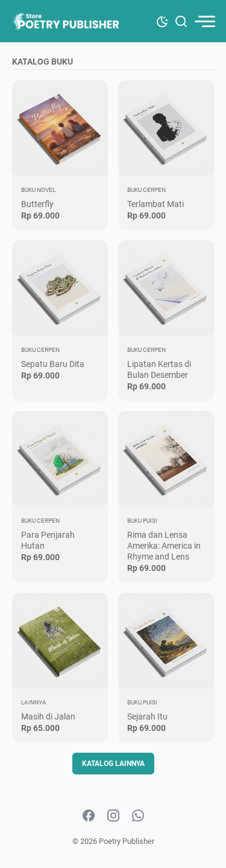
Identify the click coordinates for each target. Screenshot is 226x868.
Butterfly (37, 204)
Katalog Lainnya (113, 764)
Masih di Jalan (48, 716)
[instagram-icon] (113, 816)
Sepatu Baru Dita (53, 364)
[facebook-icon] (89, 816)
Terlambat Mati (155, 204)
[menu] (204, 21)
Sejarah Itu (147, 716)
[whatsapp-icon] (138, 816)
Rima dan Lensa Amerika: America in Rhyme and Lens (164, 546)
